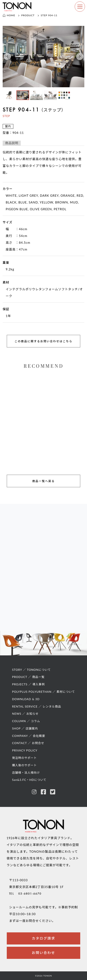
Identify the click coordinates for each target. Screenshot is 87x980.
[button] (7, 57)
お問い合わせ (43, 953)
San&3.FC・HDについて (29, 780)
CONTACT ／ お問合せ (28, 743)
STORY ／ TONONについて (31, 670)
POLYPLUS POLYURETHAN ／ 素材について (44, 692)
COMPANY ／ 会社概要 (29, 736)
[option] (44, 57)
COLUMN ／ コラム (26, 721)
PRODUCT (28, 15)
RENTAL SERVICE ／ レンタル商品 (37, 706)
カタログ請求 (43, 938)
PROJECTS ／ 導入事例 (29, 684)
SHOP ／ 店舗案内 (25, 728)
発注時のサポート (24, 758)
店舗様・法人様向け (26, 773)
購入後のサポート (24, 765)
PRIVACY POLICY (25, 750)
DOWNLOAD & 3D (26, 699)
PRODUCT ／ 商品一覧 (28, 677)
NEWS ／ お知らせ (25, 714)
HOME (9, 15)
